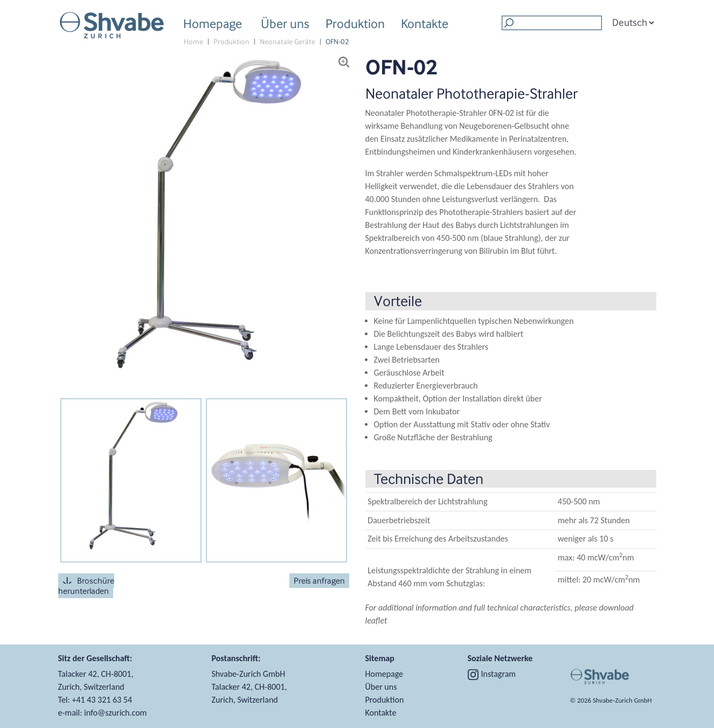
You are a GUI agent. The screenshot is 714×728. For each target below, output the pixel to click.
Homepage (213, 23)
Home (193, 42)
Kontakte (425, 23)
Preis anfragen (319, 581)
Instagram (492, 674)
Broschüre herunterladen (86, 586)
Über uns (285, 25)
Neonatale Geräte (287, 42)
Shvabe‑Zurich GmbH (622, 700)
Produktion (355, 25)
